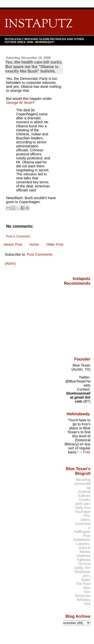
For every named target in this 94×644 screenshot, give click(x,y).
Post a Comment (18, 236)
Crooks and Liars (83, 502)
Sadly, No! (82, 568)
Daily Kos (83, 508)
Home (34, 244)
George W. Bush (19, 103)
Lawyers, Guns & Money (83, 548)
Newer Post (13, 244)
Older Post (55, 244)
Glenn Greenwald (83, 524)
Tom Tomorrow (83, 594)
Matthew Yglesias (83, 558)
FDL (87, 516)
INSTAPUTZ (39, 24)
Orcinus (84, 564)
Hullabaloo (82, 540)
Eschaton (83, 512)
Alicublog (83, 480)
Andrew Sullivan (84, 494)
